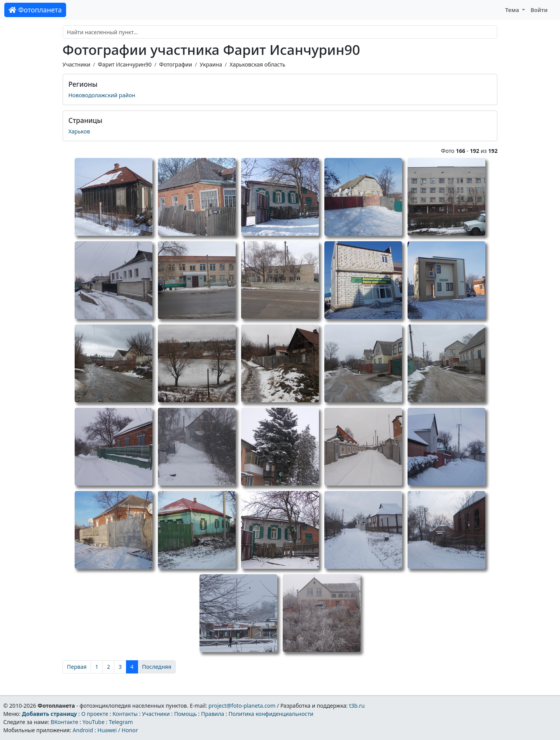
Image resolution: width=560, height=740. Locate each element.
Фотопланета (35, 10)
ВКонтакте (64, 722)
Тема (513, 10)
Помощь (185, 714)
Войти (539, 10)
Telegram (121, 722)
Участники (77, 64)
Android (83, 730)
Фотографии (176, 64)
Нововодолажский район (102, 95)
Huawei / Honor (117, 730)
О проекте (95, 714)
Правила (213, 714)
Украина (211, 64)
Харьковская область (257, 64)
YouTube (94, 722)
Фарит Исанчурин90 (124, 64)
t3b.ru (357, 706)
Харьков (79, 131)
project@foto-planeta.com (242, 706)
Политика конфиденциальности (271, 714)
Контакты (125, 714)
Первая (77, 667)
